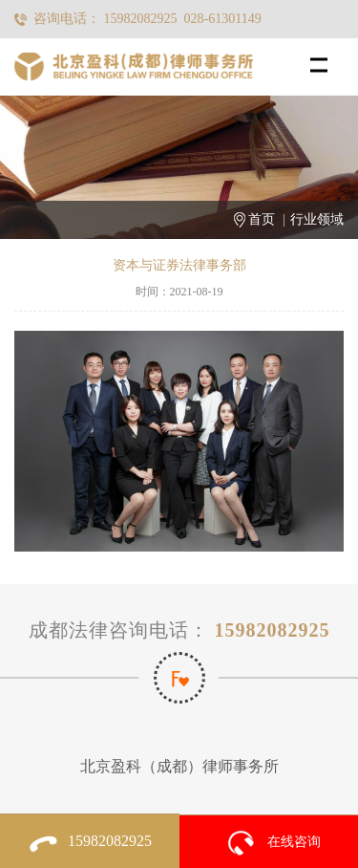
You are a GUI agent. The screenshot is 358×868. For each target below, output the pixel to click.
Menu (325, 56)
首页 (262, 219)
